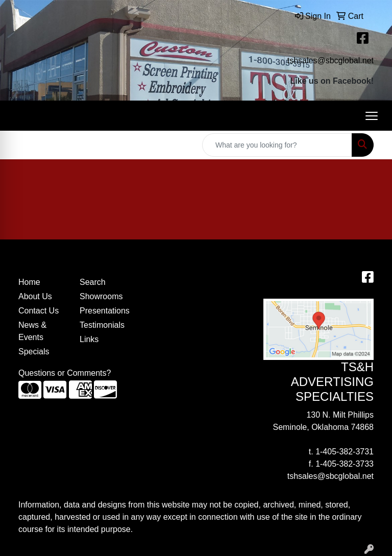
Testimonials (102, 325)
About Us (35, 296)
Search (93, 282)
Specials (34, 352)
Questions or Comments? (65, 373)
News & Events (32, 331)
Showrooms (101, 296)
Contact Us (39, 311)
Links (89, 339)
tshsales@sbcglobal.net (330, 61)
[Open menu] (372, 116)
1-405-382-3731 (345, 452)
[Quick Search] (277, 145)
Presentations (104, 311)
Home (29, 282)
